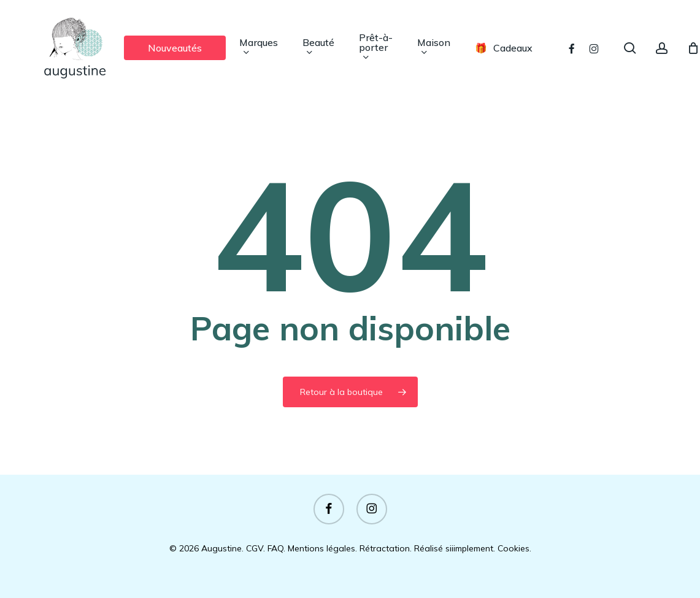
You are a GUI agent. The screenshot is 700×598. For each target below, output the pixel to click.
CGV (255, 548)
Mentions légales (321, 548)
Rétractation (385, 548)
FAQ (275, 548)
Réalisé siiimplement (454, 548)
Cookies (513, 548)
